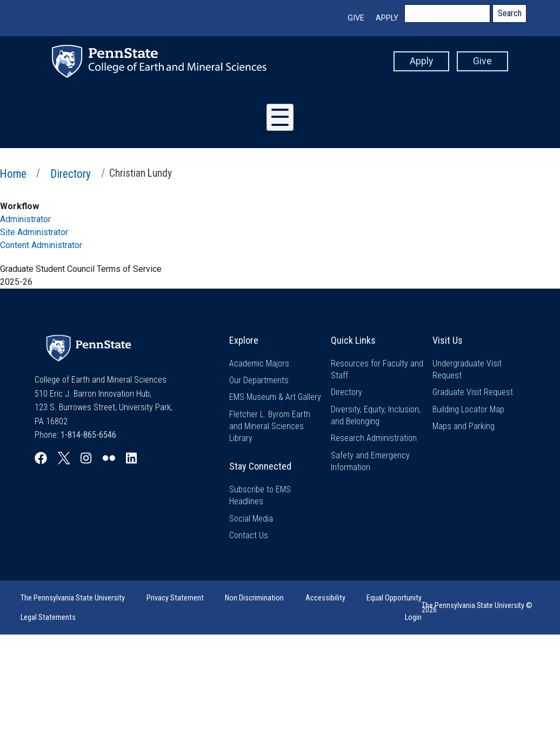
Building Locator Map (468, 409)
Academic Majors (259, 363)
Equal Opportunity (394, 598)
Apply (387, 18)
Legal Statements (48, 617)
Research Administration (374, 438)
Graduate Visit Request (473, 392)
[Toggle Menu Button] (280, 117)
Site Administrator (34, 232)
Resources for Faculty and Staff (377, 369)
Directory (71, 174)
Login (413, 617)
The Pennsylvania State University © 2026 (477, 607)
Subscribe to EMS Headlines (260, 495)
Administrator (25, 219)
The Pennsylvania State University (73, 598)
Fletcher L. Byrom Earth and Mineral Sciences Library (270, 426)
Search (510, 13)
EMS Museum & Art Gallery (275, 397)
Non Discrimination (254, 598)
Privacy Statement (175, 598)
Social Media (251, 519)
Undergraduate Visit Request (467, 369)
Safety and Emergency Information (370, 461)
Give (356, 18)
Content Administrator (41, 245)
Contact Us (249, 535)
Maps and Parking (464, 426)
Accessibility (325, 598)
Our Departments (259, 380)
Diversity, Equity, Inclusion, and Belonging (376, 415)
